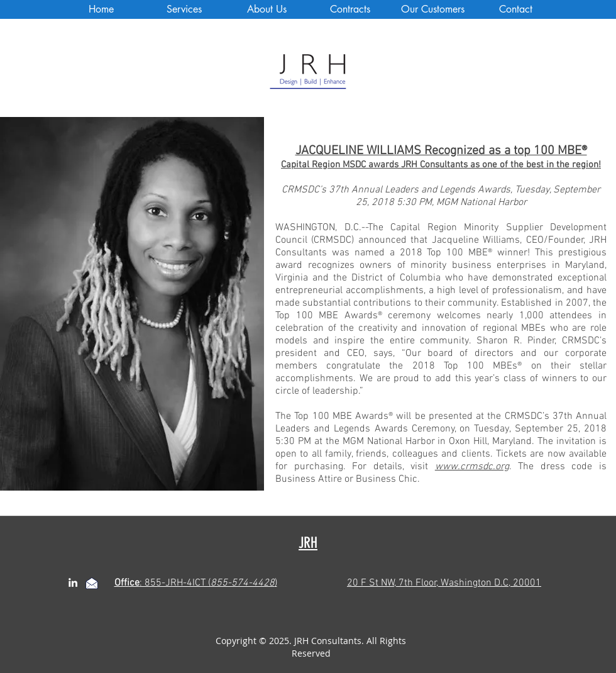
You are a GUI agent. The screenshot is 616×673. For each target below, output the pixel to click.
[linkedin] (73, 582)
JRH (308, 543)
